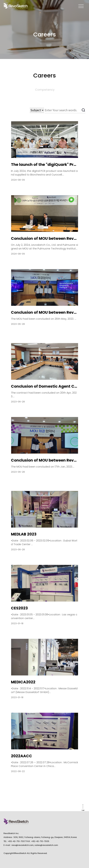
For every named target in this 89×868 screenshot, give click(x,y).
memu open (81, 6)
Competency (45, 90)
